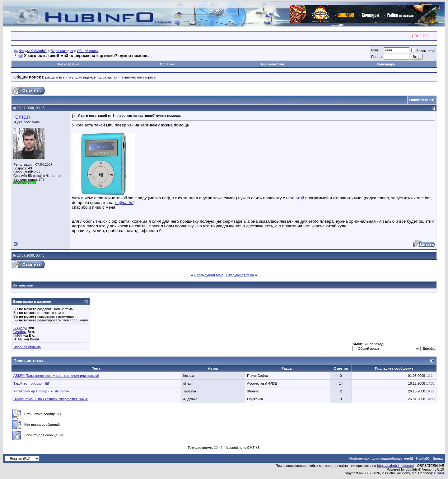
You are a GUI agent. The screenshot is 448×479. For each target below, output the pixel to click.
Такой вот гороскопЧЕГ (32, 383)
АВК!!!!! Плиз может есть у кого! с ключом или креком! (56, 376)
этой (300, 198)
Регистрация (69, 64)
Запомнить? (423, 51)
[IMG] (18, 335)
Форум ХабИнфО (33, 51)
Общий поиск (87, 51)
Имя (374, 50)
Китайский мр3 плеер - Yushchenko (41, 391)
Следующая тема (240, 275)
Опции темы (420, 100)
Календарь (386, 64)
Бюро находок (62, 51)
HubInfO (423, 458)
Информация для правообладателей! (381, 458)
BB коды (20, 328)
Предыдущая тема (209, 275)
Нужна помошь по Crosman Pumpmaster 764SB (51, 399)
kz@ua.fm (124, 203)
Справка (167, 64)
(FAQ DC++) (423, 36)
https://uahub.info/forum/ (396, 466)
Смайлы (20, 332)
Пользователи (272, 64)
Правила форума (27, 347)
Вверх (438, 458)
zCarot (439, 473)
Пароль (377, 57)
